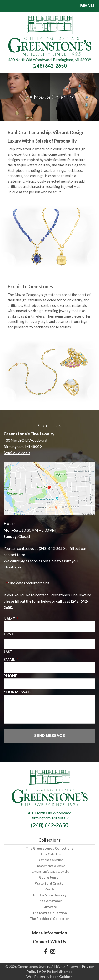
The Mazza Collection (49, 913)
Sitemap (66, 971)
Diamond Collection (51, 860)
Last (8, 652)
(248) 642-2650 (50, 66)
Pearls (50, 889)
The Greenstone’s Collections (50, 848)
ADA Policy (48, 971)
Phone (12, 676)
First (9, 634)
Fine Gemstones (50, 901)
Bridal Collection (50, 854)
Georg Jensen (50, 877)
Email (11, 659)
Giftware (50, 907)
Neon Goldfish (61, 977)
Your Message (18, 692)
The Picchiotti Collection (50, 919)
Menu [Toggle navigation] (84, 6)
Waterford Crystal (50, 883)
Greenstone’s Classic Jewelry (51, 872)
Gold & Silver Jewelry (50, 895)
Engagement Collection (50, 866)
